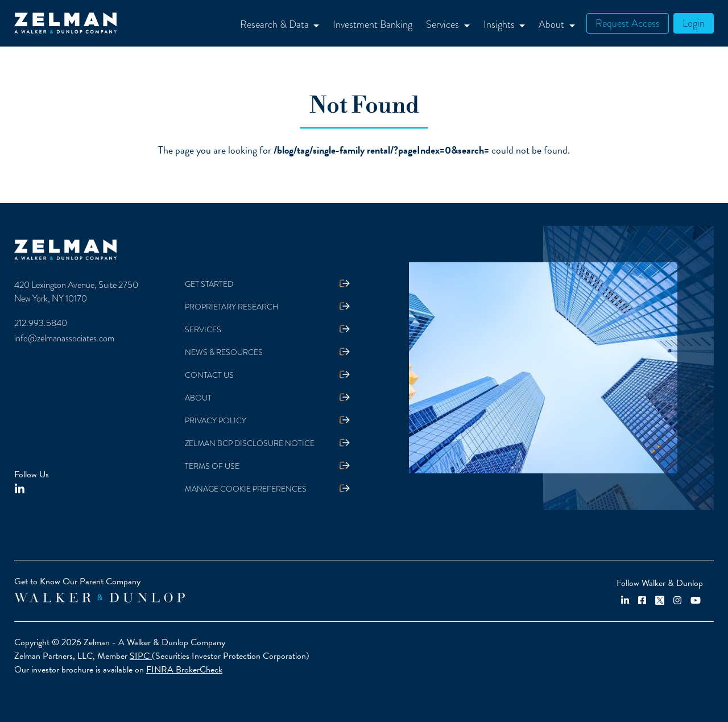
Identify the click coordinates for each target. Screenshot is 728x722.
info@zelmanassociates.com (64, 339)
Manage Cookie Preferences (246, 489)
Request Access (628, 23)
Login (694, 23)
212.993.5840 (41, 323)
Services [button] (444, 24)
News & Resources (224, 352)
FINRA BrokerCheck (184, 670)
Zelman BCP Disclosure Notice (250, 443)
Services (203, 330)
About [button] (553, 24)
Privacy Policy (216, 421)
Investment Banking (373, 24)
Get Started (209, 284)
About (198, 398)
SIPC (141, 656)
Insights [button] (500, 24)
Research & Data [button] (276, 24)
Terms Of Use (212, 466)
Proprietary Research (232, 307)
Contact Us (209, 375)
